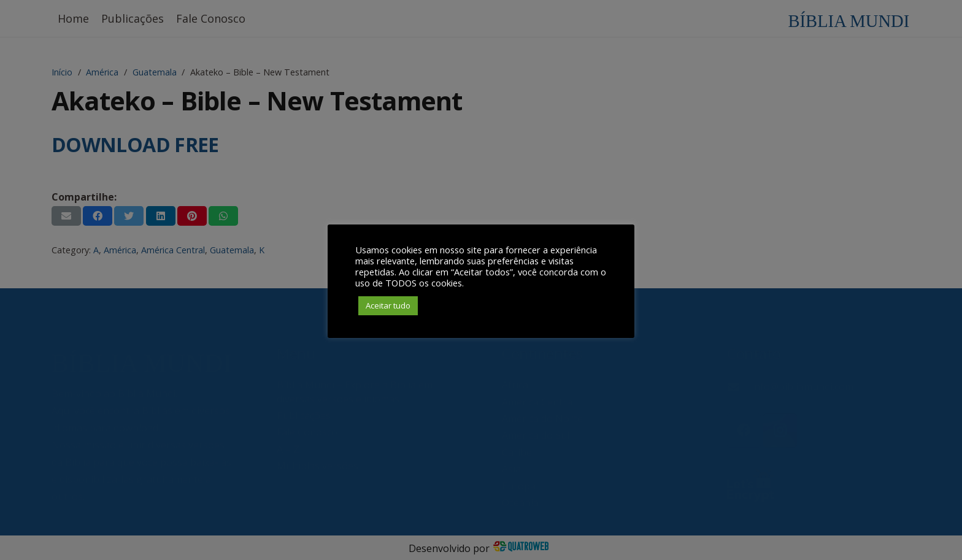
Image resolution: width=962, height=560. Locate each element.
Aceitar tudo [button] (388, 305)
